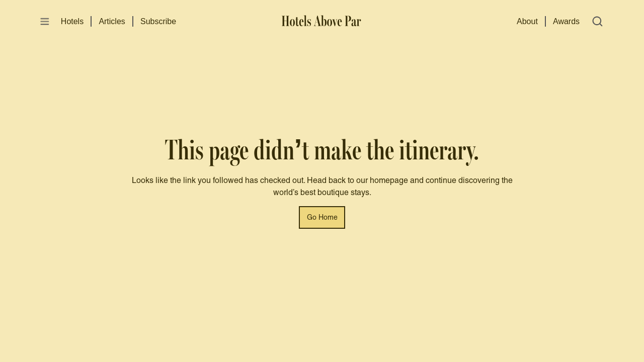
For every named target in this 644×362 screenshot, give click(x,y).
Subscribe (158, 21)
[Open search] (597, 21)
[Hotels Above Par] (322, 22)
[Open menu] (45, 22)
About (527, 21)
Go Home (322, 218)
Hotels (72, 21)
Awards (566, 21)
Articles (112, 21)
